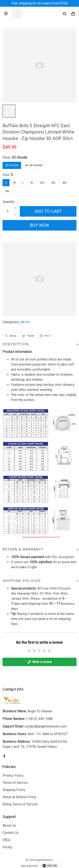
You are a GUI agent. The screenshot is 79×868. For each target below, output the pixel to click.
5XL (7, 191)
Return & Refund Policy (19, 780)
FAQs (7, 822)
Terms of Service (15, 765)
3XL (53, 183)
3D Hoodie (19, 157)
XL (32, 183)
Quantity (9, 202)
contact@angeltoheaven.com (46, 709)
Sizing (7, 830)
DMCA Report (30, 849)
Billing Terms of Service (20, 787)
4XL (65, 183)
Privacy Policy (13, 758)
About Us (9, 808)
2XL (42, 183)
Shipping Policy (14, 772)
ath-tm (25, 322)
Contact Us (11, 815)
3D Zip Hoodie (34, 165)
